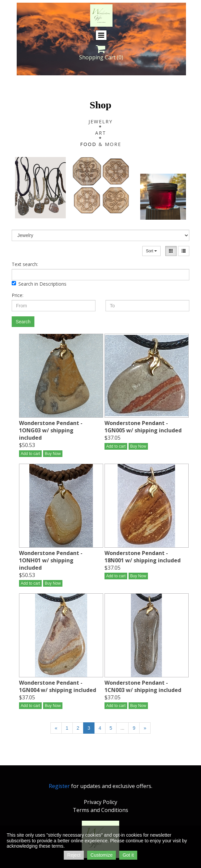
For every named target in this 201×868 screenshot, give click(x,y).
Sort (151, 251)
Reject (74, 855)
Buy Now (53, 454)
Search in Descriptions (39, 284)
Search (23, 322)
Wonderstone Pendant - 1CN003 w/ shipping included (143, 686)
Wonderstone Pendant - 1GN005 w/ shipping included (143, 427)
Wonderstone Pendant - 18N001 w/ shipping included (143, 557)
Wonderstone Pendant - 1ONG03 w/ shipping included (51, 430)
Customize (102, 855)
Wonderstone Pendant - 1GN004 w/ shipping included (58, 686)
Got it (128, 855)
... (123, 728)
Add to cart (30, 454)
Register (59, 786)
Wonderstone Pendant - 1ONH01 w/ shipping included (51, 560)
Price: (18, 295)
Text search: (25, 264)
